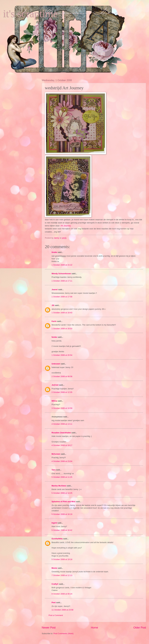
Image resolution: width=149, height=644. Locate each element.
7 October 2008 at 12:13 (62, 575)
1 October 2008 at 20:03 (62, 329)
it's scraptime (30, 14)
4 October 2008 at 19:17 (62, 445)
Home (94, 628)
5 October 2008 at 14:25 (62, 493)
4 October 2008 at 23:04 (62, 461)
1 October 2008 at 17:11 (62, 281)
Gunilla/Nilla (57, 539)
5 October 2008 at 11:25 (62, 477)
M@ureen (56, 454)
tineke (54, 252)
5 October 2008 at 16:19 (62, 514)
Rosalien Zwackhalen (61, 433)
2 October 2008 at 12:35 (62, 392)
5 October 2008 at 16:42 (62, 530)
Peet (54, 602)
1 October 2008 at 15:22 (62, 265)
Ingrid (54, 523)
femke (54, 337)
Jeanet (55, 289)
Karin (54, 321)
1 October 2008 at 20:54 (62, 355)
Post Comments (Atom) (63, 633)
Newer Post (49, 628)
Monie (54, 568)
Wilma (54, 401)
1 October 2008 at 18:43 (62, 313)
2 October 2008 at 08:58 (62, 376)
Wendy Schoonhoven (61, 274)
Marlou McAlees (59, 486)
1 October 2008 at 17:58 (62, 297)
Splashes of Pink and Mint (63, 502)
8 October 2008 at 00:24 (62, 594)
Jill (53, 305)
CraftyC (55, 584)
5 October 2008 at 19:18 (62, 559)
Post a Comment (56, 615)
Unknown (56, 364)
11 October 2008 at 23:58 (62, 610)
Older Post (140, 628)
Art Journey (66, 226)
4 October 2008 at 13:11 (62, 424)
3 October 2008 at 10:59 (62, 408)
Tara (53, 470)
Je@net (55, 385)
